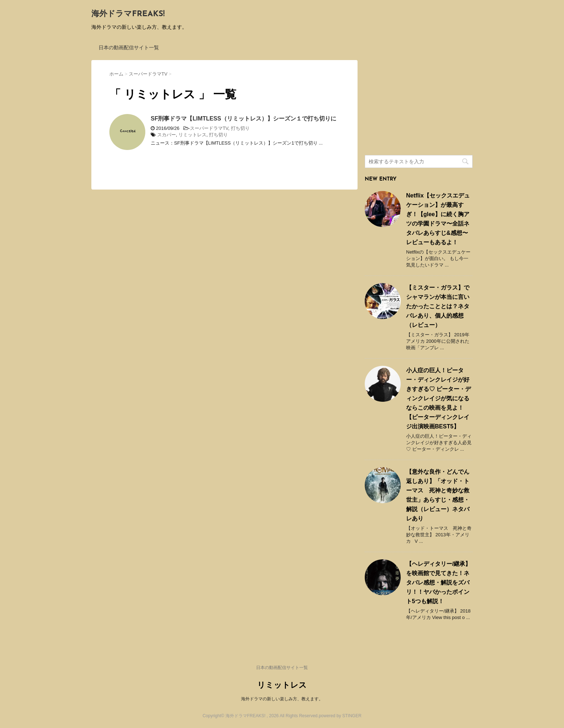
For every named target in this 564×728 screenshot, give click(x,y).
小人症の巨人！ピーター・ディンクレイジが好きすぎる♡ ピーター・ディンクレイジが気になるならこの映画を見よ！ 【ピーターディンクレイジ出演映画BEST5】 (438, 398)
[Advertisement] (419, 105)
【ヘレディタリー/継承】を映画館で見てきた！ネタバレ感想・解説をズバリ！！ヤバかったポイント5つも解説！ (438, 583)
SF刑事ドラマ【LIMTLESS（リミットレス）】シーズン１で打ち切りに (244, 119)
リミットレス (192, 135)
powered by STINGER (340, 716)
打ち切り (240, 128)
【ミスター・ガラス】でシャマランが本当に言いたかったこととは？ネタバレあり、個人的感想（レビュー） (438, 306)
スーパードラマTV (209, 128)
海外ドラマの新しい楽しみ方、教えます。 (282, 699)
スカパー (167, 135)
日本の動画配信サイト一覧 (129, 47)
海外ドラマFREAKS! (128, 14)
